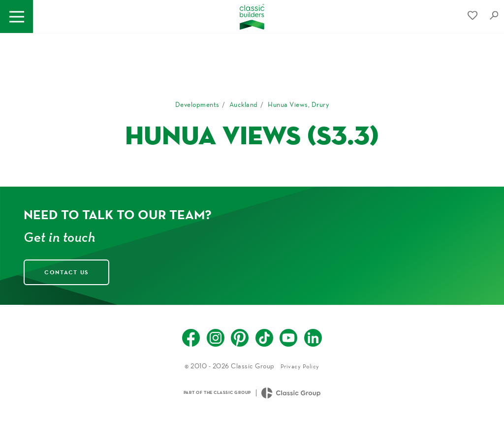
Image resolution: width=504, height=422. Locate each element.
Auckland (244, 104)
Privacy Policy (300, 366)
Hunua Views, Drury (298, 104)
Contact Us (66, 272)
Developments (197, 104)
